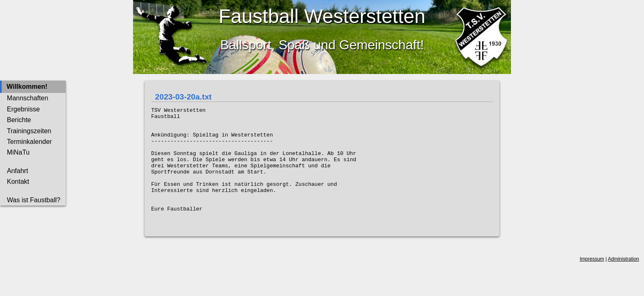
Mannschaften (28, 98)
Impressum (592, 282)
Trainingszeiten (29, 131)
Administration (623, 282)
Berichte (19, 120)
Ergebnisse (23, 109)
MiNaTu (18, 152)
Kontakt (18, 182)
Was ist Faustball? (34, 200)
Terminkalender (29, 142)
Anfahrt (18, 171)
